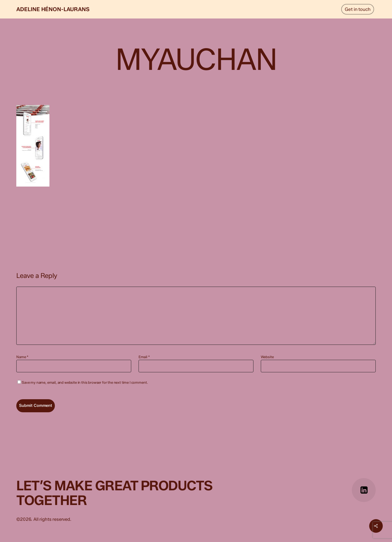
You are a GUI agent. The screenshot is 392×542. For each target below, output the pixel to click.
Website (267, 357)
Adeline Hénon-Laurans (53, 9)
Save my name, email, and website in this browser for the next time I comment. (85, 382)
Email (144, 357)
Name (22, 357)
